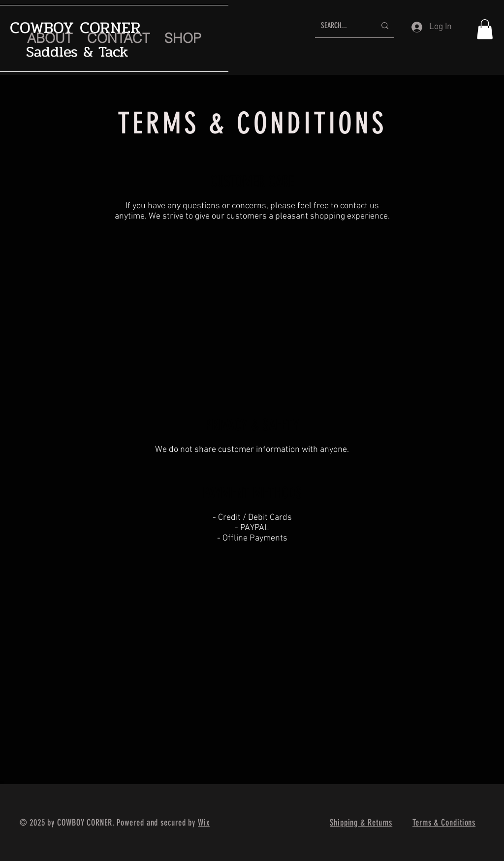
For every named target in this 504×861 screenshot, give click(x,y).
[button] (485, 29)
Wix (204, 823)
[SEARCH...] (341, 26)
